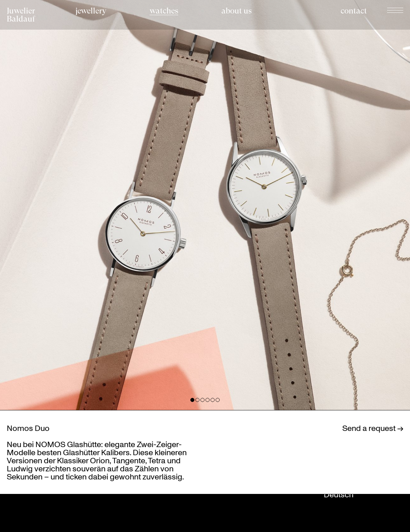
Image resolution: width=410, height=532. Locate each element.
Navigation (395, 10)
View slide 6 (218, 400)
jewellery (91, 11)
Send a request (370, 428)
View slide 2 (197, 400)
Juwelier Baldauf (21, 15)
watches (164, 11)
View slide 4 (208, 400)
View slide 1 (192, 400)
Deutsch (339, 494)
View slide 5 (213, 400)
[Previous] (103, 205)
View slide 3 (202, 400)
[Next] (308, 205)
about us (236, 11)
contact (354, 11)
